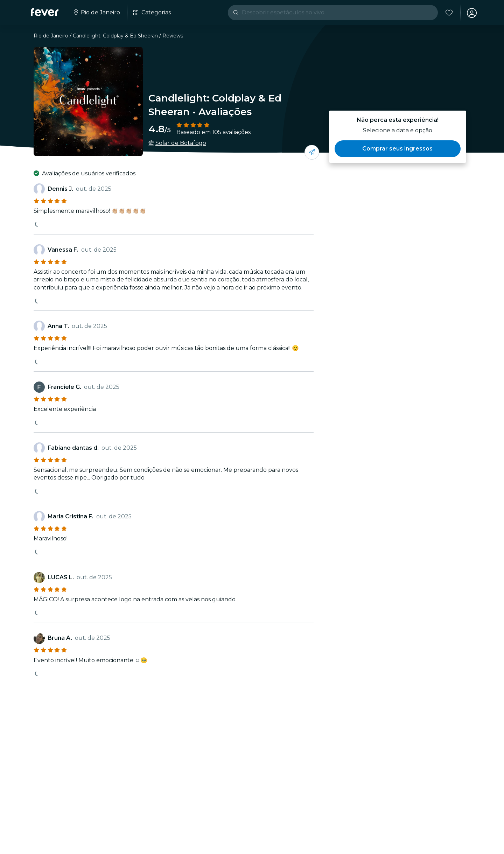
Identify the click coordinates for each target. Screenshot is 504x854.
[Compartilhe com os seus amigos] (312, 152)
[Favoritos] (448, 13)
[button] (398, 149)
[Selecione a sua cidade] (96, 13)
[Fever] (45, 12)
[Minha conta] (471, 13)
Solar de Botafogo (181, 143)
